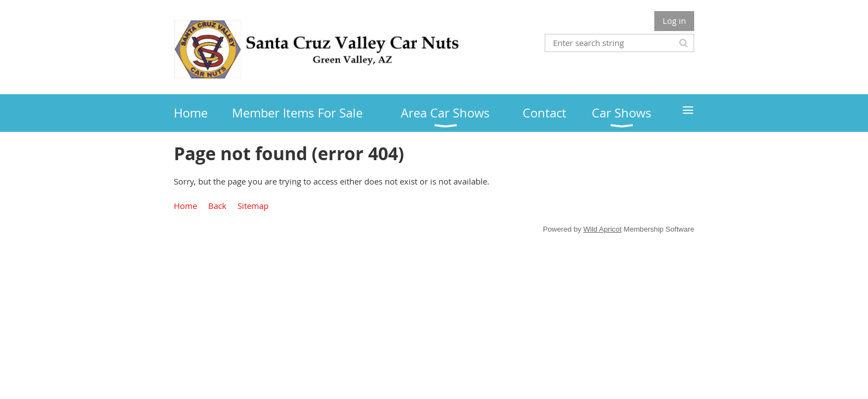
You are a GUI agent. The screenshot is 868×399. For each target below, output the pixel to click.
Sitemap (253, 206)
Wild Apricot (603, 229)
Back (217, 206)
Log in (674, 21)
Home (185, 206)
